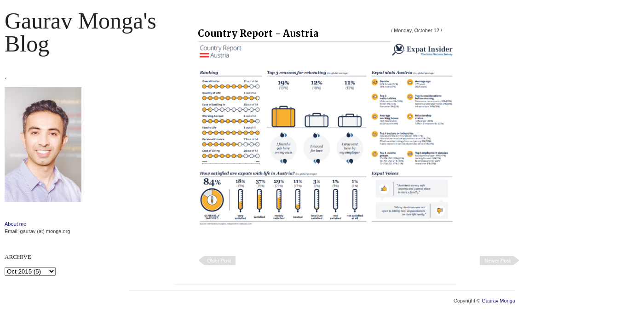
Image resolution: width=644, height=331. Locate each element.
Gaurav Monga (498, 301)
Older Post (219, 261)
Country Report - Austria (258, 33)
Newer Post (497, 261)
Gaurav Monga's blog (80, 32)
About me (15, 224)
